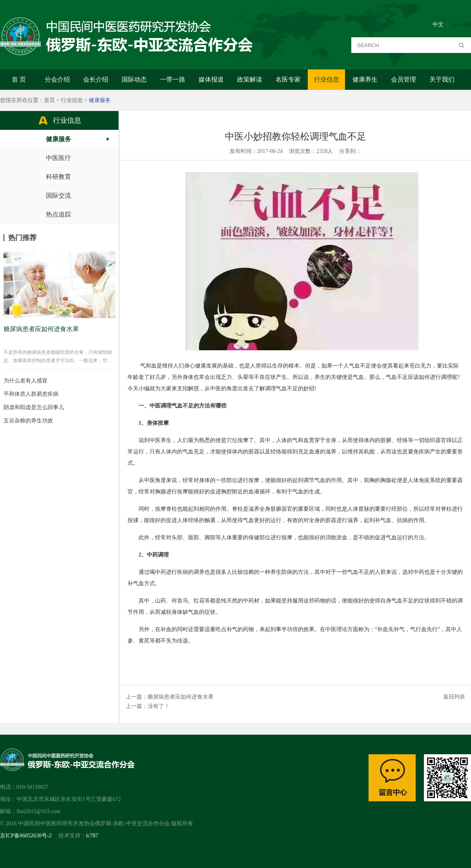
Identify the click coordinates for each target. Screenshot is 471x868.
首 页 (19, 79)
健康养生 (365, 79)
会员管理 (403, 79)
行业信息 (327, 79)
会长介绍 (96, 79)
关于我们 (442, 79)
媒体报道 (211, 79)
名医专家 (288, 79)
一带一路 (173, 79)
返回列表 (454, 697)
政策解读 (250, 79)
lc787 (92, 836)
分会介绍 (57, 79)
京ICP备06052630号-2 (26, 836)
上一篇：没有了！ (148, 706)
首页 (49, 100)
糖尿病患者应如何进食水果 (181, 697)
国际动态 (134, 79)
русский (462, 25)
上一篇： (137, 697)
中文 (438, 25)
